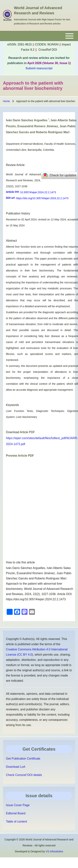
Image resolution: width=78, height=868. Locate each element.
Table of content (16, 822)
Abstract (11, 241)
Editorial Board (16, 813)
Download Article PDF (20, 432)
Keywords (12, 405)
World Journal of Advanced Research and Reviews (38, 10)
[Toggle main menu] (39, 36)
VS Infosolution (54, 851)
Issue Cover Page (18, 805)
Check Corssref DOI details (24, 775)
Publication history (18, 213)
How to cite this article (20, 562)
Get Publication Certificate (23, 759)
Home (6, 101)
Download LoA (16, 767)
